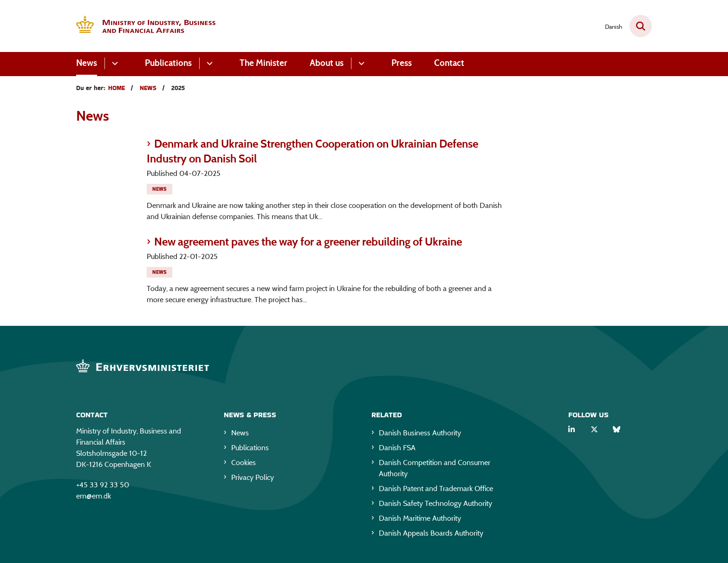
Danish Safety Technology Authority (435, 503)
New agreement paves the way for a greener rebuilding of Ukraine (308, 242)
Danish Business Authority (420, 433)
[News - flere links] (114, 63)
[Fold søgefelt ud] (641, 26)
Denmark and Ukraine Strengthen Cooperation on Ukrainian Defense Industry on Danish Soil (312, 151)
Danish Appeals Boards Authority (431, 533)
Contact (449, 63)
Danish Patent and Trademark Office (436, 489)
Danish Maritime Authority (420, 518)
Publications (168, 63)
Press (402, 63)
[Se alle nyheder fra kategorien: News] (160, 188)
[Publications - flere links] (208, 63)
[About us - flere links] (360, 63)
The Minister (263, 63)
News (87, 63)
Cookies (244, 463)
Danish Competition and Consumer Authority (435, 468)
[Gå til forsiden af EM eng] (146, 26)
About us (327, 63)
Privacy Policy (253, 477)
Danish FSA (397, 448)
